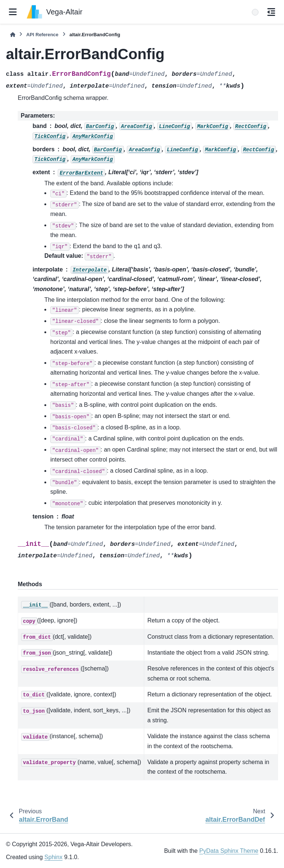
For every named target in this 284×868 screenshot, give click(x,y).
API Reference (42, 35)
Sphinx (53, 857)
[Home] (13, 35)
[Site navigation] (13, 12)
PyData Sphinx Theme (229, 851)
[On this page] (271, 12)
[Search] (255, 12)
